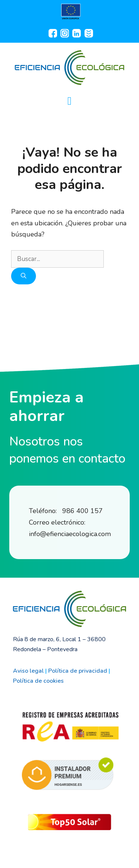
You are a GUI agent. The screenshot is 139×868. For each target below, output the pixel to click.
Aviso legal (28, 671)
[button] (70, 101)
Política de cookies (38, 681)
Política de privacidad (78, 671)
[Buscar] (24, 276)
